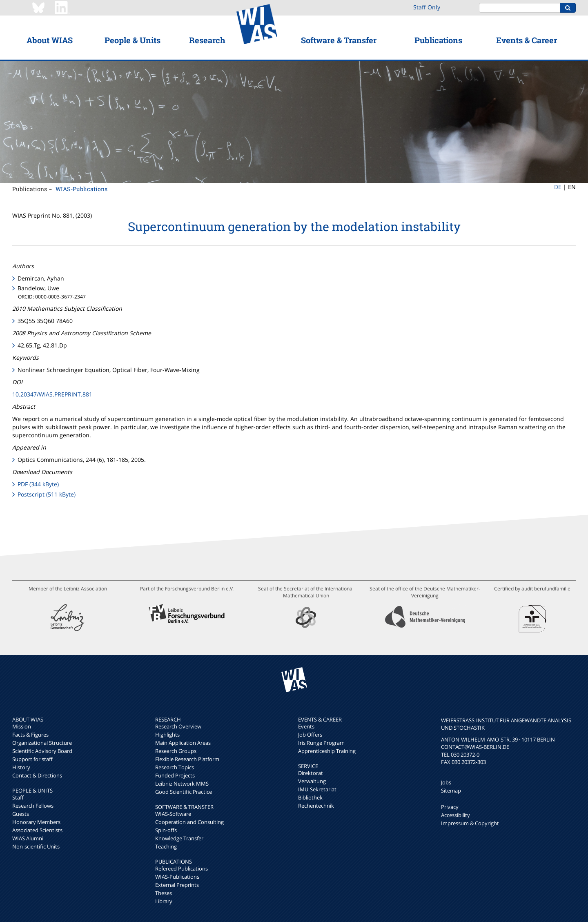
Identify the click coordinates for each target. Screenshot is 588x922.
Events (306, 726)
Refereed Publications (182, 869)
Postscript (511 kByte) (47, 494)
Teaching (166, 846)
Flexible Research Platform (187, 759)
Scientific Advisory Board (42, 751)
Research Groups (176, 751)
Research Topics (175, 767)
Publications (438, 40)
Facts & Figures (30, 735)
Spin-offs (166, 830)
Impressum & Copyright (470, 823)
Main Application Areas (183, 743)
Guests (21, 814)
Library (164, 901)
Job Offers (310, 735)
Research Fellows (33, 806)
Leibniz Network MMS (182, 784)
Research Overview (178, 726)
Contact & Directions (37, 775)
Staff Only (427, 7)
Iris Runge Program (321, 743)
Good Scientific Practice (184, 792)
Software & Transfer (339, 40)
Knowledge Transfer (179, 838)
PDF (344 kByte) (38, 484)
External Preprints (177, 885)
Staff (18, 797)
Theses (164, 893)
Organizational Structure (42, 743)
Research (207, 40)
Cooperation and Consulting (189, 822)
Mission (22, 726)
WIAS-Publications (81, 189)
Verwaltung (312, 781)
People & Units (133, 40)
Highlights (167, 735)
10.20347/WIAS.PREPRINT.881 (52, 394)
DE (558, 187)
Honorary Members (36, 822)
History (21, 767)
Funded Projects (175, 775)
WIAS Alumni (28, 838)
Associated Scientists (37, 830)
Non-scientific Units (36, 846)
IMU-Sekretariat (317, 789)
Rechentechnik (316, 806)
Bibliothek (310, 797)
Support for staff (32, 759)
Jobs (446, 782)
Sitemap (451, 791)
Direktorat (311, 773)
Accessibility (455, 815)
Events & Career (527, 40)
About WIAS (50, 40)
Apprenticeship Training (327, 751)
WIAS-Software (173, 814)
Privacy (450, 807)
